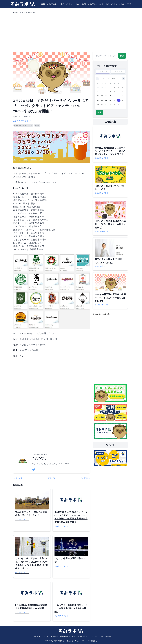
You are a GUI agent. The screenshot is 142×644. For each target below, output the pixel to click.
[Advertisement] (71, 32)
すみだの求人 (111, 4)
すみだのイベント (96, 4)
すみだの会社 (53, 4)
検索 (122, 56)
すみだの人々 (66, 4)
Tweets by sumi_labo (102, 314)
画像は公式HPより (22, 168)
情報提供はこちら (68, 636)
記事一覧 (52, 478)
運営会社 (54, 636)
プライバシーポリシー (101, 636)
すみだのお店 (80, 4)
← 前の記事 (18, 478)
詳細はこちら (20, 356)
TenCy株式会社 (92, 641)
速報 (43, 4)
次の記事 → (85, 478)
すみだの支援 (125, 4)
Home (15, 13)
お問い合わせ (84, 636)
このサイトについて (40, 636)
